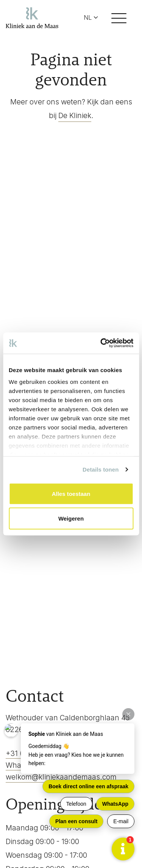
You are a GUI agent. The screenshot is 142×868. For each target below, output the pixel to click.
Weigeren (71, 518)
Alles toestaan (71, 493)
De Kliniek (75, 116)
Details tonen (101, 470)
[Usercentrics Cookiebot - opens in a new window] (101, 343)
